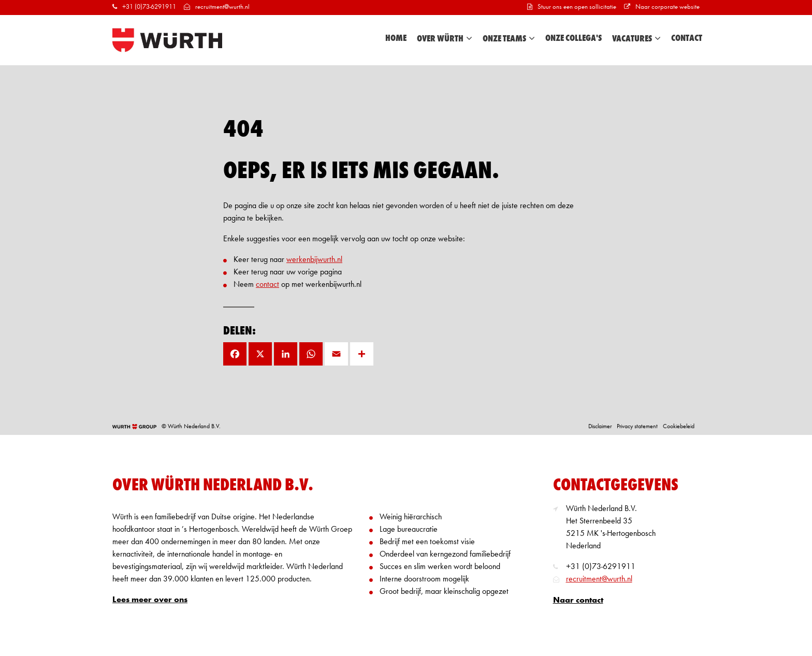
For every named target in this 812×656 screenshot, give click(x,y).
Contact (687, 38)
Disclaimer (600, 427)
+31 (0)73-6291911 (144, 7)
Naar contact (578, 601)
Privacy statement (637, 427)
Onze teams (509, 39)
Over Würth (445, 39)
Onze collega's (574, 38)
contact (267, 285)
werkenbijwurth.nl (314, 260)
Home (396, 38)
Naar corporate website (662, 7)
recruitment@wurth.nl (217, 7)
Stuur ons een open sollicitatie (572, 7)
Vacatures (636, 39)
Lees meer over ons (150, 600)
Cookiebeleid (679, 427)
